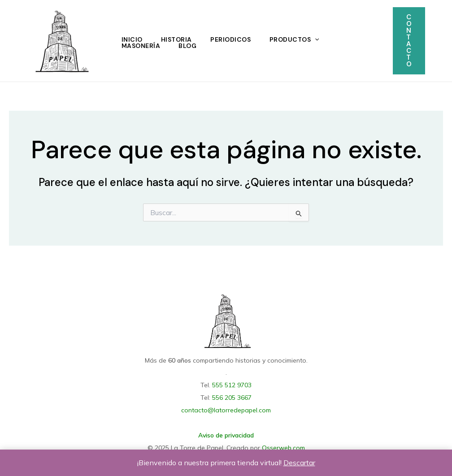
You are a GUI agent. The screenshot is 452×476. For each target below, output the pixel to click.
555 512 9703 (232, 385)
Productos (298, 39)
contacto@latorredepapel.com (226, 409)
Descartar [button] (299, 463)
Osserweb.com (283, 446)
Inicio (133, 39)
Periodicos (234, 39)
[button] (409, 41)
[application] (319, 39)
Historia (178, 39)
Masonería (141, 46)
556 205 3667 (232, 397)
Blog (190, 46)
